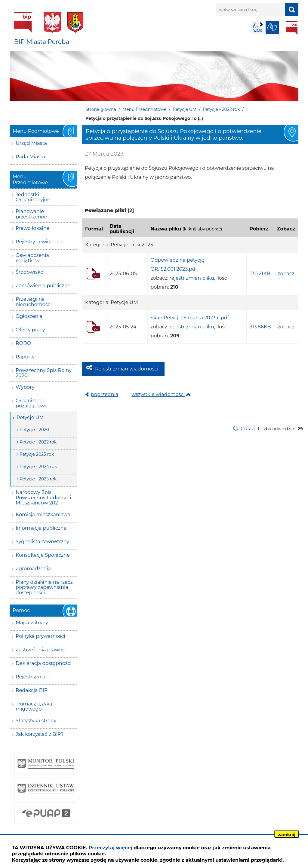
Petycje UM (185, 109)
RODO (23, 343)
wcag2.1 (258, 27)
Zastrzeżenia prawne (40, 650)
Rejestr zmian (32, 677)
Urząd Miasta (31, 143)
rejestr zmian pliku (192, 278)
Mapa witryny (32, 623)
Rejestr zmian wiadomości (127, 369)
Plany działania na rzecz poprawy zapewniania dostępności (44, 587)
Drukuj (246, 429)
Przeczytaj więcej (111, 848)
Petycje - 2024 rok (38, 467)
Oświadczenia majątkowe (32, 258)
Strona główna (101, 109)
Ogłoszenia (29, 316)
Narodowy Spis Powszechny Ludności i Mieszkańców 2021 (43, 498)
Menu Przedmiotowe (145, 109)
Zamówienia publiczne (43, 286)
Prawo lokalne (32, 228)
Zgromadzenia (33, 569)
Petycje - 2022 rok (221, 109)
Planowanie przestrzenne (31, 214)
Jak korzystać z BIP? (40, 734)
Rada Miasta (30, 157)
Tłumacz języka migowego (34, 707)
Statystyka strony (36, 721)
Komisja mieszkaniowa (43, 515)
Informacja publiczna (41, 528)
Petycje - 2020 (34, 430)
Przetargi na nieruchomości (34, 302)
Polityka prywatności (40, 636)
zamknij (287, 835)
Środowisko (29, 272)
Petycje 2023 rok (37, 454)
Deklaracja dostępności (44, 663)
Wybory (25, 387)
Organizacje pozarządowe (32, 403)
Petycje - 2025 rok (38, 479)
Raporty (25, 357)
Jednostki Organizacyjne (33, 197)
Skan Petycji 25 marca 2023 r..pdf (190, 318)
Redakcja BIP (32, 690)
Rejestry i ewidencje (40, 242)
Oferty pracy (30, 330)
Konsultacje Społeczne (43, 555)
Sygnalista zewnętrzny (42, 542)
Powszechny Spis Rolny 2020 (44, 373)
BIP (292, 28)
